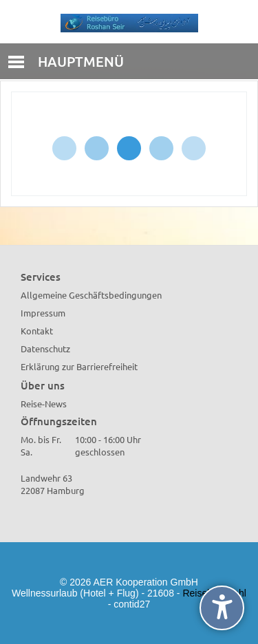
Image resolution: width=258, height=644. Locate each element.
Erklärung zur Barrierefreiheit (79, 366)
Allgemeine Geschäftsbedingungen (91, 295)
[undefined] (222, 608)
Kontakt (37, 331)
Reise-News (44, 404)
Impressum (43, 313)
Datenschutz (45, 348)
